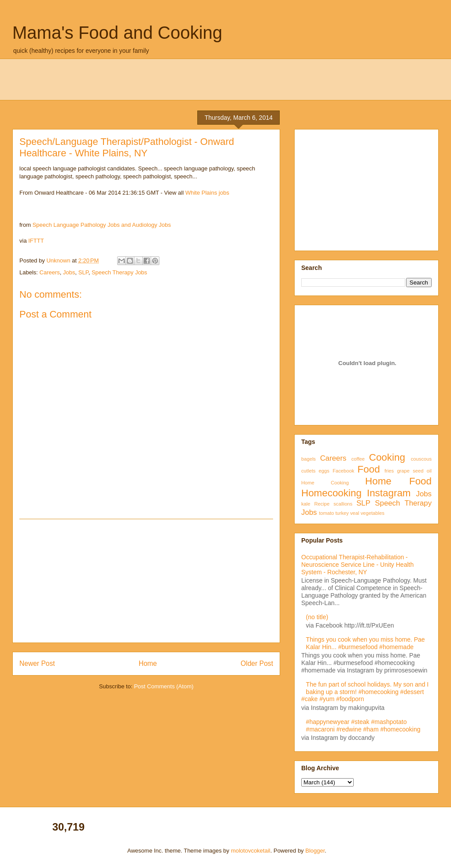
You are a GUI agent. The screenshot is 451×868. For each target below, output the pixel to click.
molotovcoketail (251, 851)
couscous (421, 459)
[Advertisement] (146, 581)
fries (389, 471)
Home (148, 663)
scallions (343, 504)
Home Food (398, 481)
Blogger (315, 851)
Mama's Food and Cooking (117, 33)
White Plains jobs (207, 193)
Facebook (343, 471)
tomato (326, 513)
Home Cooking (325, 483)
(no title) (317, 617)
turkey (342, 513)
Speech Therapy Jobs (119, 272)
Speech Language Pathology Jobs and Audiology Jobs (102, 225)
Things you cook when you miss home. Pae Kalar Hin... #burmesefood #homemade (366, 643)
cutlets (308, 471)
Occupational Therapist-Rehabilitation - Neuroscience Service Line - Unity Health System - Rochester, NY (357, 565)
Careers (50, 272)
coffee (358, 459)
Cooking (387, 457)
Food (369, 469)
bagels (309, 459)
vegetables (373, 513)
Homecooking (331, 493)
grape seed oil (414, 471)
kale (306, 504)
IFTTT (36, 241)
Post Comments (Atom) (164, 686)
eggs (324, 471)
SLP (83, 272)
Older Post (257, 663)
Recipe (322, 504)
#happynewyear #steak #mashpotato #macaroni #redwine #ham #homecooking (363, 726)
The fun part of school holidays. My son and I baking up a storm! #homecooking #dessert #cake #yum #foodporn (365, 692)
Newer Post (37, 663)
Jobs (69, 272)
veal (355, 513)
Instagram (389, 493)
